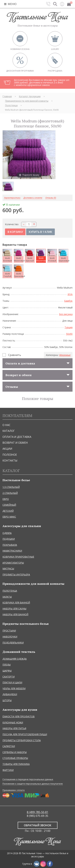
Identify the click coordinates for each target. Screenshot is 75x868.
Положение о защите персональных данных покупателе (33, 784)
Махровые (65, 355)
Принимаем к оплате (14, 790)
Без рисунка (66, 314)
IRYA (70, 294)
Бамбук (68, 301)
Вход (62, 4)
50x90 (69, 334)
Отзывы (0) (51, 198)
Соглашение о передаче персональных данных (28, 779)
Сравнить (15, 355)
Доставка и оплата (33, 198)
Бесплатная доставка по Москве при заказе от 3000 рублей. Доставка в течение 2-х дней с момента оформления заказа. (42, 82)
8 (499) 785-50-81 (37, 812)
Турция (69, 327)
